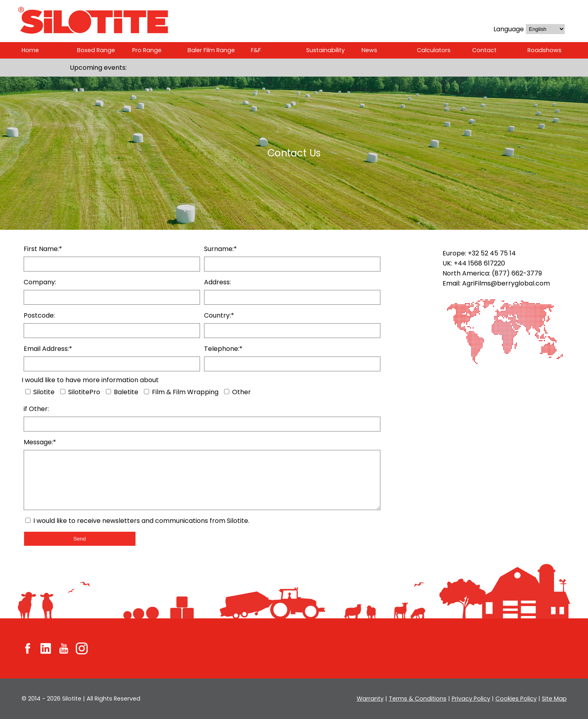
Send (80, 539)
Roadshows (544, 50)
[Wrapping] (146, 392)
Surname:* (221, 249)
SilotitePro (80, 392)
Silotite (40, 392)
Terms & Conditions (419, 699)
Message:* (40, 442)
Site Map (554, 699)
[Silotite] (28, 392)
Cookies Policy (517, 699)
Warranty (373, 699)
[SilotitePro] (63, 392)
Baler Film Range (211, 50)
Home (30, 50)
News (369, 50)
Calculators (433, 50)
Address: (218, 282)
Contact (484, 50)
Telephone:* (223, 349)
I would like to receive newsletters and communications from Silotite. (138, 521)
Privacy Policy (472, 699)
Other (237, 392)
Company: (40, 282)
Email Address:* (48, 349)
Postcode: (39, 315)
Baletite (121, 392)
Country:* (219, 315)
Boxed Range (95, 50)
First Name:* (43, 249)
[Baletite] (108, 392)
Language (508, 29)
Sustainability (325, 50)
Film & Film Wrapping (181, 392)
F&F (256, 50)
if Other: (36, 409)
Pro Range (146, 50)
